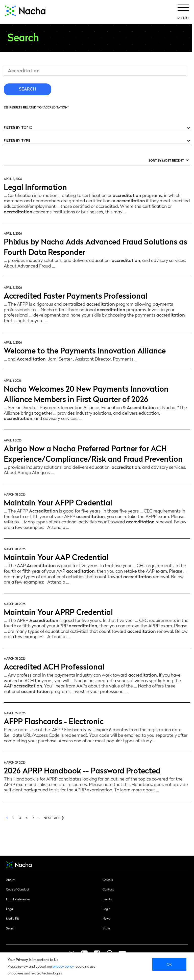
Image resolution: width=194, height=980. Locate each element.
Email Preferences (18, 899)
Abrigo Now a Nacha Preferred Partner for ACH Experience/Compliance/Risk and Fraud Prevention (93, 453)
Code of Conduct (18, 889)
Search (11, 928)
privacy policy (63, 966)
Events (107, 899)
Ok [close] (169, 964)
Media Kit (13, 918)
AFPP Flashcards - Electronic (54, 721)
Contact (108, 889)
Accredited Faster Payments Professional (76, 295)
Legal (10, 909)
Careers (108, 880)
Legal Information (35, 186)
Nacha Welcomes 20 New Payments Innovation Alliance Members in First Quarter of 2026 (86, 393)
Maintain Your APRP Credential (58, 611)
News (106, 918)
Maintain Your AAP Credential (56, 557)
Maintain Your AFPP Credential (58, 502)
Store (106, 928)
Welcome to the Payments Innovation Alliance (85, 350)
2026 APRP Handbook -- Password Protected (82, 770)
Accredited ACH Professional (54, 666)
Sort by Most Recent (166, 160)
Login (106, 909)
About (10, 880)
